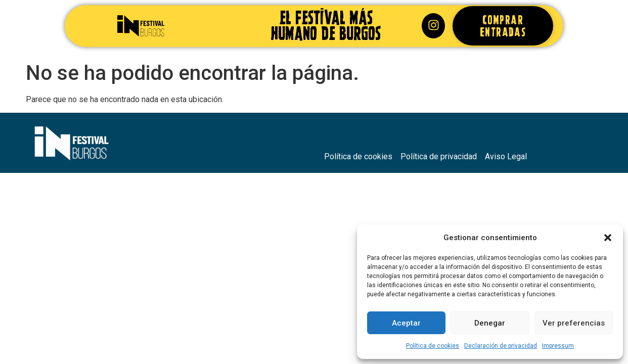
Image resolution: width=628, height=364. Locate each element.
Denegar (490, 323)
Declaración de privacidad (501, 346)
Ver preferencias (574, 323)
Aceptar (406, 323)
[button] (608, 238)
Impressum (558, 346)
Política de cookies (433, 346)
